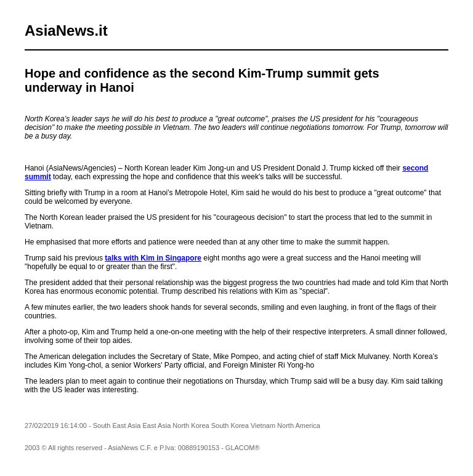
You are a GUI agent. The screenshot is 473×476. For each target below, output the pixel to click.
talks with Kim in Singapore (153, 258)
